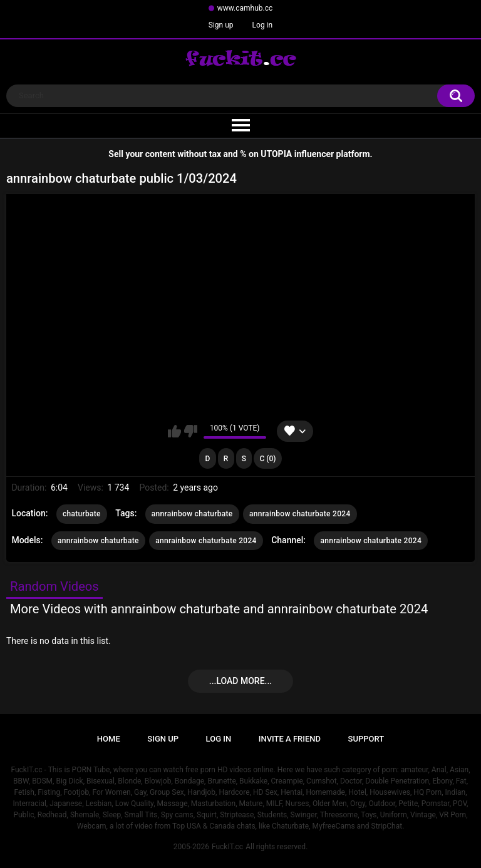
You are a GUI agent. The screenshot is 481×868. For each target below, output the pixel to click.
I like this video (174, 431)
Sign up (221, 25)
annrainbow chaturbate (192, 514)
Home (109, 739)
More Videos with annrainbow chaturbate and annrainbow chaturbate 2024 (219, 609)
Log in (263, 25)
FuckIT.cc (227, 847)
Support (366, 739)
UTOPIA (276, 154)
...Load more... (240, 681)
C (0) (268, 459)
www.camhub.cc (245, 8)
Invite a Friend (290, 739)
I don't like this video (191, 431)
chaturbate (82, 514)
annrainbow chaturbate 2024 (300, 514)
